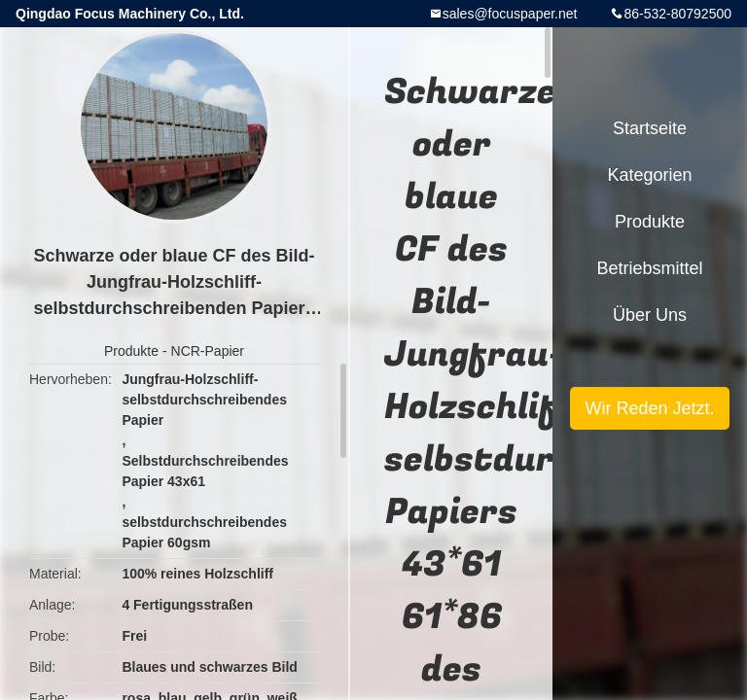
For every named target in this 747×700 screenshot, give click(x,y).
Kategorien (649, 175)
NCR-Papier (208, 351)
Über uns (650, 315)
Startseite (650, 128)
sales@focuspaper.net (510, 14)
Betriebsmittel (649, 268)
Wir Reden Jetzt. (649, 408)
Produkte (131, 351)
